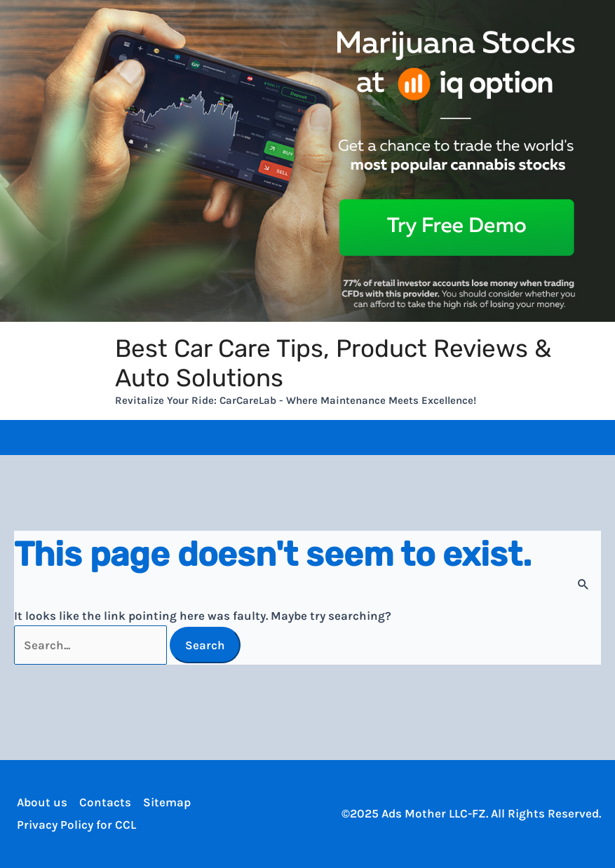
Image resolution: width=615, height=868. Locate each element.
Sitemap (164, 802)
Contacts (102, 802)
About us (39, 802)
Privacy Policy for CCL (74, 825)
